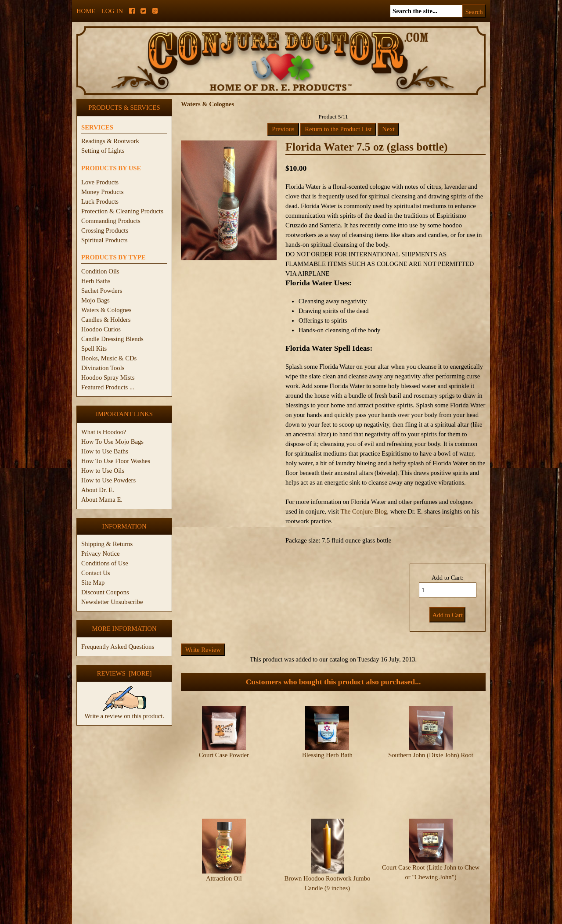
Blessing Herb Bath (327, 755)
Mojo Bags (95, 300)
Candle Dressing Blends (112, 339)
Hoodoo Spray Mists (108, 378)
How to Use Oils (103, 471)
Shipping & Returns (107, 544)
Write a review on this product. (124, 712)
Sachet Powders (102, 291)
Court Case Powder (224, 755)
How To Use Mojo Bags (112, 442)
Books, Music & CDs (109, 358)
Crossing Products (105, 230)
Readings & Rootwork (110, 141)
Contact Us (96, 573)
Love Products (100, 182)
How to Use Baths (105, 451)
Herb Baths (96, 281)
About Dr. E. (98, 490)
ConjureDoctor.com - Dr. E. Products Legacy (227, 919)
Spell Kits (94, 349)
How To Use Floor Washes (116, 461)
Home (86, 11)
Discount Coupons (105, 592)
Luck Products (100, 201)
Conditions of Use (105, 563)
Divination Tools (103, 368)
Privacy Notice (101, 554)
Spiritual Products (104, 240)
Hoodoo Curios (101, 329)
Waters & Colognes (106, 310)
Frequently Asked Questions (118, 647)
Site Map (93, 582)
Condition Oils (100, 271)
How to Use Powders (108, 480)
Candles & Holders (106, 320)
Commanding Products (111, 221)
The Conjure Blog (364, 511)
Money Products (102, 192)
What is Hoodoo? (104, 432)
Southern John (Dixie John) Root (431, 755)
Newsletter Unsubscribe (112, 602)
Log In (112, 11)
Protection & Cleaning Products (122, 211)
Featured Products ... (108, 387)
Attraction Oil (224, 853)
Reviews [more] (124, 673)
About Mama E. (102, 500)
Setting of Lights (103, 151)
